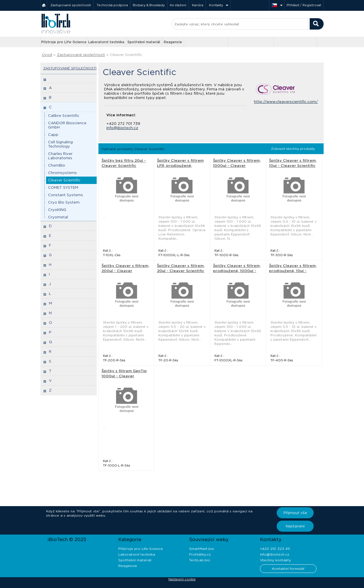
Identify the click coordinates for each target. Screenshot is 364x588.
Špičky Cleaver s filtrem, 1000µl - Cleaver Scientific (237, 166)
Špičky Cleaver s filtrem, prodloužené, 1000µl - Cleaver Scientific (237, 271)
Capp (53, 135)
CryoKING (57, 210)
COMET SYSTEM (63, 188)
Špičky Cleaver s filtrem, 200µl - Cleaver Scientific (125, 271)
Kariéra (198, 5)
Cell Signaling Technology (60, 144)
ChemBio (57, 165)
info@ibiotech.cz (122, 128)
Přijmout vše (295, 513)
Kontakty (216, 5)
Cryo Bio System (64, 202)
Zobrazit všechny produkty (293, 149)
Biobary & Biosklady (149, 5)
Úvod (47, 55)
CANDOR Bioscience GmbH (67, 125)
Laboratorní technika (106, 42)
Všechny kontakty (275, 560)
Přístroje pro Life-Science (64, 42)
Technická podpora (112, 5)
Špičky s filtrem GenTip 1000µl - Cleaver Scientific (124, 376)
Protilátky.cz (200, 554)
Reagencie (173, 42)
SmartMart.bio (202, 549)
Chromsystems (62, 173)
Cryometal (58, 217)
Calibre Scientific (64, 116)
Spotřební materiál (144, 42)
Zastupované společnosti (71, 5)
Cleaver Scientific (126, 55)
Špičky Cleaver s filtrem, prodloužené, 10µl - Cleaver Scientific (293, 271)
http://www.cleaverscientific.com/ (286, 102)
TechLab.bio (200, 560)
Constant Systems (66, 195)
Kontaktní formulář (288, 569)
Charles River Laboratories (60, 156)
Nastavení (295, 526)
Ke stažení (178, 5)
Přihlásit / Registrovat (304, 5)
